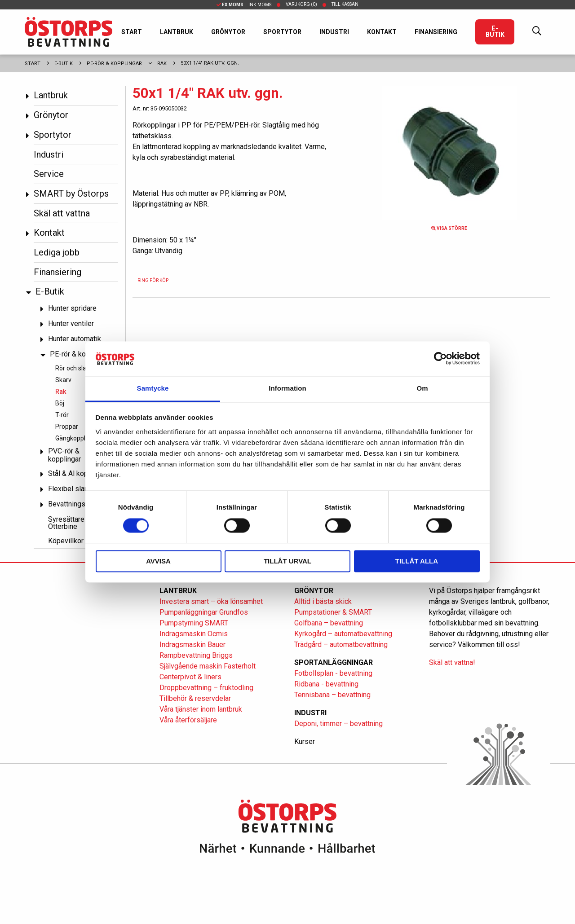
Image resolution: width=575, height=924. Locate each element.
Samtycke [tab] (153, 388)
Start (132, 32)
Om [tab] (422, 388)
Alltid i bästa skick (323, 601)
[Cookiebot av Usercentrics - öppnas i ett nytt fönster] (440, 359)
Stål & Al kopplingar (79, 473)
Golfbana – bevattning (329, 623)
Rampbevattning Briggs (197, 655)
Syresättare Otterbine (66, 523)
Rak (162, 64)
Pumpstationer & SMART (333, 612)
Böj (60, 403)
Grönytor (228, 32)
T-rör (62, 415)
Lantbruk (177, 32)
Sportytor (282, 32)
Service (49, 174)
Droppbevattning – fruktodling (206, 688)
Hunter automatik (75, 339)
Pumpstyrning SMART (194, 623)
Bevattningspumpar (78, 504)
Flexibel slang (70, 489)
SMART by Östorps (71, 194)
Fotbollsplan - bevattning (333, 673)
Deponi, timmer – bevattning (338, 724)
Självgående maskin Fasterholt (208, 666)
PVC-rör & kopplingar (64, 455)
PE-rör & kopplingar (114, 64)
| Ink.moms (244, 5)
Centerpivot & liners (190, 677)
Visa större (449, 228)
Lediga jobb (57, 252)
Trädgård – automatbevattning (341, 645)
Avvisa (158, 561)
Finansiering (436, 32)
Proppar (67, 427)
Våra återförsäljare (188, 720)
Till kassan (345, 4)
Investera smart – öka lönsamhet (211, 601)
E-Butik (495, 32)
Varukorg (301, 4)
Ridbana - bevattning (326, 684)
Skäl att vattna (62, 213)
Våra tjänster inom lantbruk (201, 709)
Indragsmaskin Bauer (192, 645)
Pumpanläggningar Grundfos (204, 612)
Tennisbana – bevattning (332, 695)
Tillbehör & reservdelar (195, 698)
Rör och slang (74, 368)
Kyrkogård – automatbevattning (343, 634)
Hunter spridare (72, 308)
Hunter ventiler (71, 323)
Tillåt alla (417, 561)
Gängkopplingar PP (82, 438)
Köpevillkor (66, 541)
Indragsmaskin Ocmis (194, 634)
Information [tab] (287, 388)
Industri (334, 32)
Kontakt (382, 32)
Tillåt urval (287, 561)
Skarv (63, 380)
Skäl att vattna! (452, 662)
